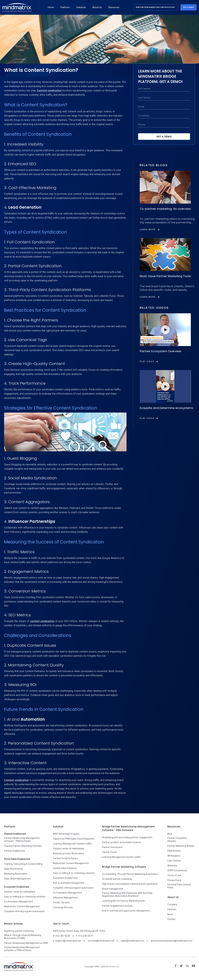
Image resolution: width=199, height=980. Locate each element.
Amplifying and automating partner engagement (127, 837)
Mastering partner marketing (19, 931)
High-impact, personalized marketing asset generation (130, 884)
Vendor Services (61, 902)
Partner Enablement (15, 851)
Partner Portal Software (65, 858)
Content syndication (49, 91)
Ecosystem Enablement (65, 878)
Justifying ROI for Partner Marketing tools (123, 901)
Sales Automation (13, 869)
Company (172, 904)
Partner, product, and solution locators (122, 842)
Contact (171, 919)
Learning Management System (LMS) (72, 844)
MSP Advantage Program (66, 834)
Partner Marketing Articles (181, 846)
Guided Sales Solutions (65, 868)
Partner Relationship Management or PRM (26, 943)
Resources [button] (114, 7)
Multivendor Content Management (22, 906)
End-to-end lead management (69, 883)
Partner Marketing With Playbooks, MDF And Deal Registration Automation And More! (127, 894)
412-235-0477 (86, 936)
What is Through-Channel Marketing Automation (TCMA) (23, 937)
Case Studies (174, 861)
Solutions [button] (81, 7)
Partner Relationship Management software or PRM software (22, 949)
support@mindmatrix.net (68, 941)
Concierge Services (63, 907)
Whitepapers (174, 856)
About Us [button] (97, 7)
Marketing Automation (16, 874)
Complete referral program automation (24, 911)
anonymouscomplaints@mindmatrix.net (171, 941)
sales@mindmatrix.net (132, 941)
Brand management (112, 889)
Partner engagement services (117, 906)
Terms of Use (174, 875)
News (170, 914)
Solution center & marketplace (20, 892)
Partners (172, 909)
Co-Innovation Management (19, 902)
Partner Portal (109, 852)
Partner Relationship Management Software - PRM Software (22, 840)
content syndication (42, 621)
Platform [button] (65, 7)
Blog (170, 834)
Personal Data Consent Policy (179, 886)
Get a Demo (189, 7)
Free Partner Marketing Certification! (155, 7)
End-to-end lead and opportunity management (126, 911)
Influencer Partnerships (32, 521)
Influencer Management (65, 898)
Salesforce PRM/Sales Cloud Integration (74, 839)
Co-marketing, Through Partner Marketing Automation (130, 874)
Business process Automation (68, 853)
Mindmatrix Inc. (113, 967)
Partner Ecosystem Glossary (177, 840)
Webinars (172, 866)
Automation (33, 719)
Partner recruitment (112, 847)
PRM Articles (174, 851)
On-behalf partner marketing (117, 879)
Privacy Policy (174, 880)
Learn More (150, 230)
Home (51, 7)
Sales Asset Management (17, 879)
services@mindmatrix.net (101, 941)
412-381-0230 (63, 936)
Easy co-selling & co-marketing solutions (25, 897)
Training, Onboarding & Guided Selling (23, 864)
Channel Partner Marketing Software (23, 846)
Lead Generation (25, 207)
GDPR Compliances (177, 870)
